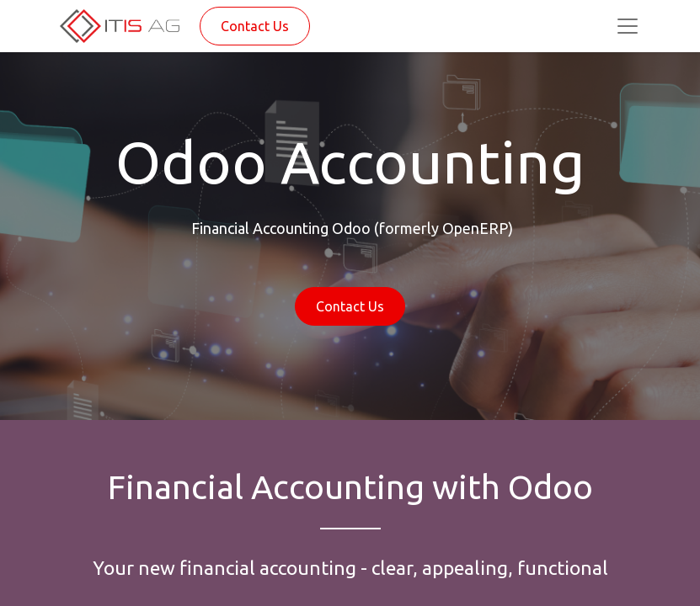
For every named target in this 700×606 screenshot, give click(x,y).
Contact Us (255, 26)
